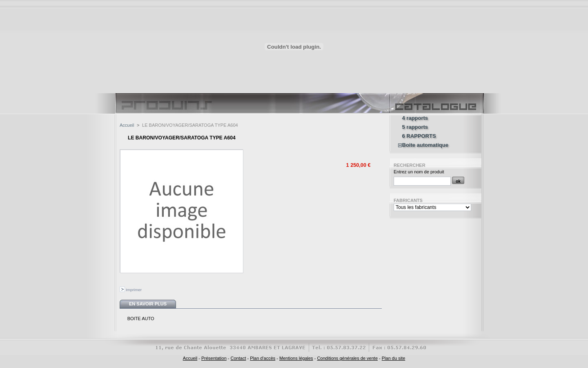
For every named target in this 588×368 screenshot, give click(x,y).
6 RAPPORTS (419, 136)
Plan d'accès (263, 358)
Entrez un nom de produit (419, 172)
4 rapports (415, 118)
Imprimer (134, 290)
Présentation (214, 358)
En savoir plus (148, 304)
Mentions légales (296, 358)
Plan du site (393, 358)
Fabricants (408, 200)
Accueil (127, 125)
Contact (238, 358)
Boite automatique (425, 145)
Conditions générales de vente (347, 358)
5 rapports (415, 127)
